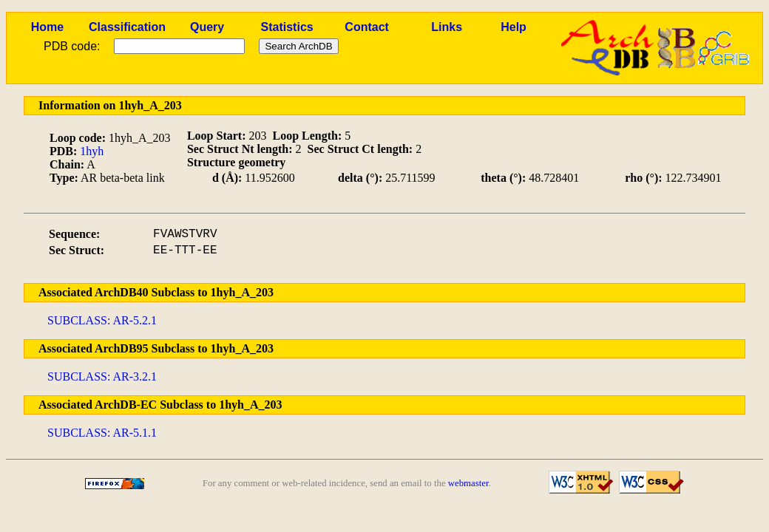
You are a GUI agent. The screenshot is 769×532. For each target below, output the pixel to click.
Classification (127, 27)
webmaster (468, 483)
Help (514, 27)
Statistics (287, 27)
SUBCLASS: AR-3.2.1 (102, 376)
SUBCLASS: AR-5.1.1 (102, 433)
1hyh (92, 151)
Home (47, 27)
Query (207, 27)
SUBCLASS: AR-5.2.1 (102, 320)
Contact (367, 27)
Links (447, 27)
